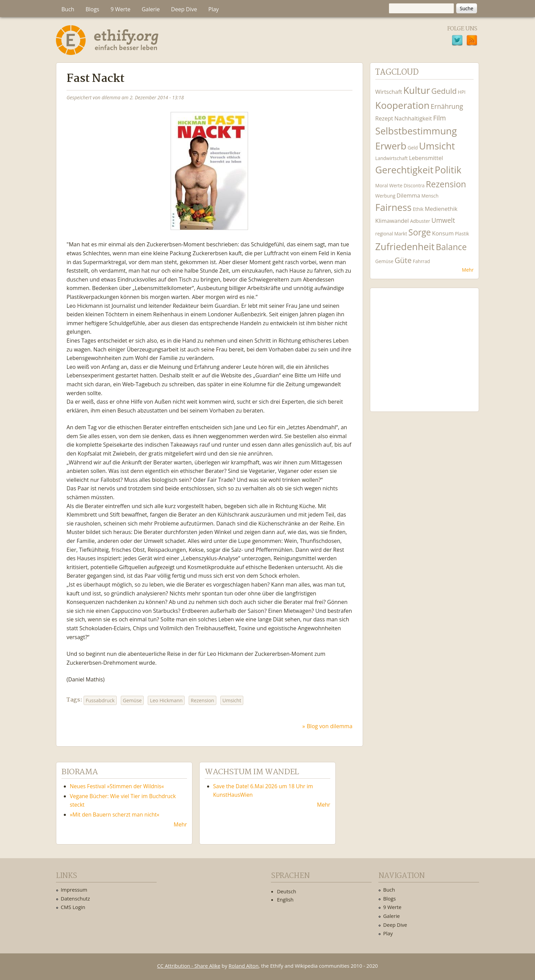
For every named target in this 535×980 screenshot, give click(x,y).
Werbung (385, 196)
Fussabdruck (100, 700)
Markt (401, 234)
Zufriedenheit (405, 247)
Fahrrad (421, 261)
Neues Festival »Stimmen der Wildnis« (117, 786)
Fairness (393, 207)
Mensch (430, 196)
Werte (396, 185)
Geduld (444, 91)
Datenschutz (75, 898)
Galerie (151, 9)
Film (439, 118)
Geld (413, 148)
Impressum (74, 890)
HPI (462, 92)
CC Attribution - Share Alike (189, 966)
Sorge (420, 232)
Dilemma (408, 195)
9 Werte (120, 9)
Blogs (92, 9)
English (285, 899)
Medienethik (441, 209)
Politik (448, 170)
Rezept (384, 118)
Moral (382, 185)
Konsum (443, 233)
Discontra (414, 185)
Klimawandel (392, 221)
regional (384, 234)
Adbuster (420, 221)
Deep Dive (184, 9)
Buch (68, 9)
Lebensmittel (426, 158)
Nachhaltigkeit (413, 118)
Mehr (468, 270)
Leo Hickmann (166, 700)
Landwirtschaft (392, 158)
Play (214, 9)
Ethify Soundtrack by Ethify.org (424, 344)
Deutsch (287, 891)
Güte (403, 260)
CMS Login (73, 907)
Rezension (203, 700)
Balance (451, 247)
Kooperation (402, 105)
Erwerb (391, 146)
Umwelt (443, 220)
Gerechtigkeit (404, 170)
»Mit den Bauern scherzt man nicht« (115, 815)
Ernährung (447, 106)
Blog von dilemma (330, 726)
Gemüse (132, 700)
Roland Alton (244, 966)
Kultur (417, 90)
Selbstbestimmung (416, 131)
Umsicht (232, 700)
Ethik (418, 209)
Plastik (462, 234)
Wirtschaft (389, 92)
